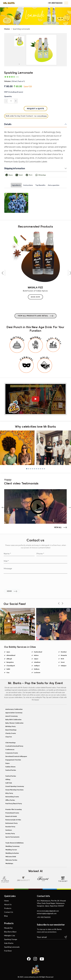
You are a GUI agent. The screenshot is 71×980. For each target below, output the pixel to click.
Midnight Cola (10, 969)
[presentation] (4, 306)
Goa (7, 691)
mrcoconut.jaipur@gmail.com (48, 944)
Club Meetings (10, 818)
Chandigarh (10, 684)
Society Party (10, 909)
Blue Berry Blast (10, 965)
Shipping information (15, 168)
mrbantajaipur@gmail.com (47, 947)
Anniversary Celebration (14, 784)
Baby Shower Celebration (14, 798)
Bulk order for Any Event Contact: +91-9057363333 (26, 116)
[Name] (19, 580)
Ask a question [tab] (54, 185)
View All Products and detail (35, 351)
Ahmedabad (10, 674)
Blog (6, 949)
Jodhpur (36, 684)
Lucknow (36, 691)
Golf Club (9, 858)
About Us (8, 938)
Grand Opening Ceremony (15, 861)
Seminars (9, 905)
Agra (7, 670)
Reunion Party (10, 902)
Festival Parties (11, 845)
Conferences (10, 825)
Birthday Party (11, 801)
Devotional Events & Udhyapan (16, 831)
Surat (62, 681)
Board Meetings (11, 805)
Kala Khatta (9, 977)
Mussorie (63, 674)
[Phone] (52, 580)
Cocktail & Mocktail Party (14, 821)
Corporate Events (12, 828)
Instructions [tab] (28, 185)
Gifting (8, 855)
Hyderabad (37, 670)
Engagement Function (13, 835)
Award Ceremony (12, 791)
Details (8, 124)
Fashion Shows (10, 842)
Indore (35, 674)
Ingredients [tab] (16, 185)
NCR (61, 677)
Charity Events (11, 808)
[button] (27, 480)
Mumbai (62, 670)
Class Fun (9, 812)
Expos (7, 838)
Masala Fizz (8, 961)
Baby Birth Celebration (13, 795)
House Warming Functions (14, 865)
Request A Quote (35, 109)
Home (7, 29)
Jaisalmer (36, 681)
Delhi (7, 688)
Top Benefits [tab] (40, 185)
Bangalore (9, 681)
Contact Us (9, 945)
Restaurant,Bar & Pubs (13, 895)
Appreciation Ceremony (14, 788)
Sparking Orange (11, 973)
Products (8, 942)
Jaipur (35, 677)
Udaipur (62, 684)
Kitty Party (9, 868)
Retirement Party (12, 898)
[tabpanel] (35, 205)
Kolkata (35, 688)
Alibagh (8, 677)
